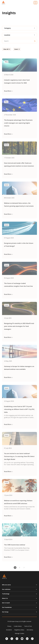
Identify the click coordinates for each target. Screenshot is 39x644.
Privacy (9, 626)
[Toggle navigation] (35, 3)
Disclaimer (9, 630)
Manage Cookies (20, 633)
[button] (19, 585)
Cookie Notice (18, 626)
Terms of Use (28, 626)
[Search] (35, 41)
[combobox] (19, 28)
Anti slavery (30, 630)
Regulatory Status (19, 630)
